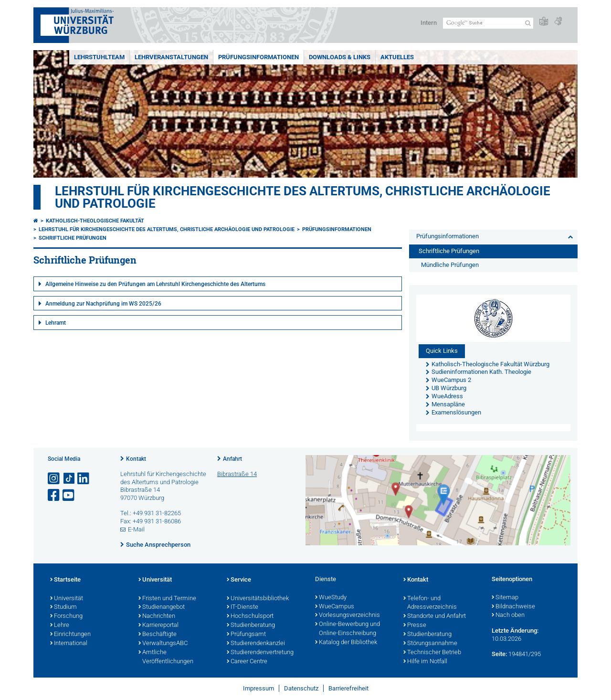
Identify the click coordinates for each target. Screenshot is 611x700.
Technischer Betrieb (432, 653)
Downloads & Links (340, 57)
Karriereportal (158, 626)
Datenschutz (301, 688)
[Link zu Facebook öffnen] (54, 495)
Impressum (258, 688)
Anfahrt (232, 459)
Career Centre (247, 662)
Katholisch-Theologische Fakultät (95, 221)
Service (239, 580)
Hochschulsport (250, 616)
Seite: (499, 654)
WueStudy (331, 598)
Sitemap (505, 598)
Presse (415, 626)
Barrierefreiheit (348, 688)
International (69, 644)
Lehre (60, 626)
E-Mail (136, 529)
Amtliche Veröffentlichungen (166, 657)
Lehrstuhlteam (99, 57)
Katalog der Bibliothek (346, 643)
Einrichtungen (70, 635)
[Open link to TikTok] (69, 479)
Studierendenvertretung (260, 653)
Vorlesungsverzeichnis (348, 615)
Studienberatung (251, 626)
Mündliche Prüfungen (450, 265)
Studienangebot (162, 607)
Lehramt (56, 323)
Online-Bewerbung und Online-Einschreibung (348, 629)
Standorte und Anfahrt (435, 616)
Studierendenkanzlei (256, 644)
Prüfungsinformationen (258, 57)
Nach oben (508, 615)
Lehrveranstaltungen (171, 57)
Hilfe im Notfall (425, 662)
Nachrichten (157, 616)
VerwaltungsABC (163, 644)
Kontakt (136, 459)
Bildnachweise (513, 607)
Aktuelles (397, 57)
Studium (63, 607)
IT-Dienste (242, 607)
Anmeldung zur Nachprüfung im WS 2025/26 (103, 304)
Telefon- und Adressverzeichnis (430, 603)
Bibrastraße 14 (237, 474)
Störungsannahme (430, 644)
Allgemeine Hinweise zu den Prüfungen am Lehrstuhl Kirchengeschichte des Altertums (155, 284)
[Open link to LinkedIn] (84, 479)
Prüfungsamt (246, 635)
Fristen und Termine (167, 599)
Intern (429, 23)
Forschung (66, 616)
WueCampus (335, 607)
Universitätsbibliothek (258, 599)
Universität (67, 599)
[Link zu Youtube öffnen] (69, 495)
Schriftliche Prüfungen (73, 238)
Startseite (65, 580)
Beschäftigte (158, 635)
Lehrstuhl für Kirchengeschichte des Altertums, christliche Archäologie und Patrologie (303, 197)
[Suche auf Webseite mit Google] (488, 23)
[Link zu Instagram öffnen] (54, 479)
